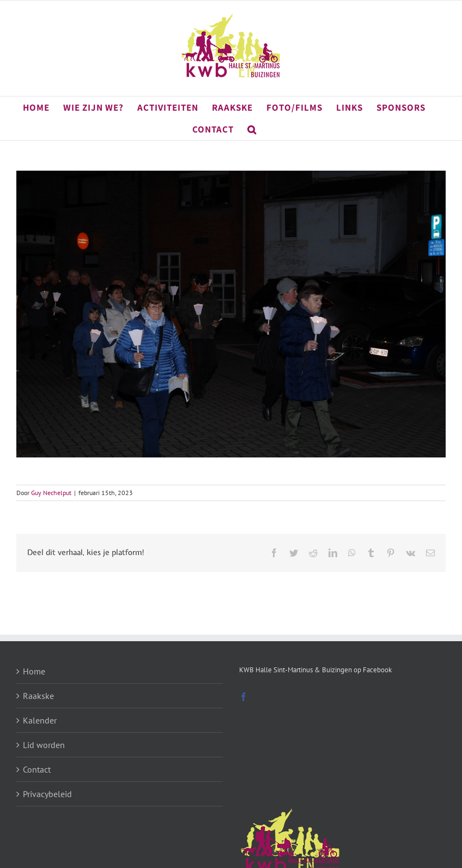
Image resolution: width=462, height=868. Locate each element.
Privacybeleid (47, 794)
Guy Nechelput (51, 493)
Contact (37, 769)
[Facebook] (244, 697)
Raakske (38, 696)
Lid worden (44, 745)
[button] (252, 129)
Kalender (40, 720)
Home (34, 671)
